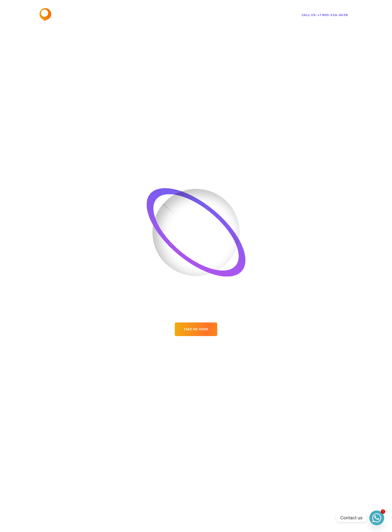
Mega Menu (195, 15)
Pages (168, 15)
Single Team (262, 15)
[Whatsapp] (377, 518)
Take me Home (196, 329)
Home (147, 15)
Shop (235, 15)
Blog (220, 15)
